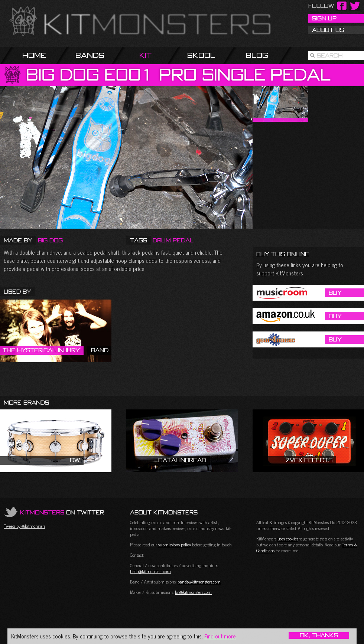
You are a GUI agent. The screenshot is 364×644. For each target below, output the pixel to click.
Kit (145, 55)
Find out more (220, 636)
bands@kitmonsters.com (199, 582)
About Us (328, 30)
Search (330, 55)
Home (34, 55)
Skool (201, 55)
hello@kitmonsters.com (150, 571)
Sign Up (324, 18)
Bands (90, 55)
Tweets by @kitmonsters (25, 526)
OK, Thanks (319, 635)
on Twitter (62, 512)
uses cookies (288, 539)
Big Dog (50, 240)
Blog (257, 55)
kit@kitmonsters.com (193, 592)
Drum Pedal (173, 240)
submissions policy (175, 545)
